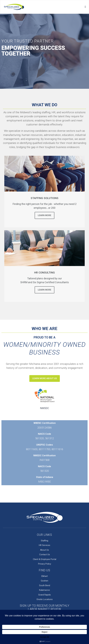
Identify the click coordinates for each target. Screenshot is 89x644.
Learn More (44, 215)
